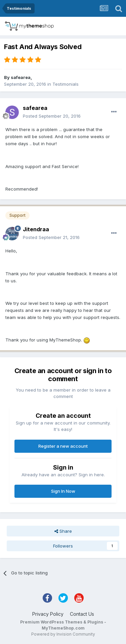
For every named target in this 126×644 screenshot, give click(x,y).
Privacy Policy (48, 614)
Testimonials (66, 84)
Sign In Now (63, 491)
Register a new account (63, 446)
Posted (52, 116)
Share (63, 531)
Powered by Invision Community (63, 634)
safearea (21, 77)
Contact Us (82, 614)
